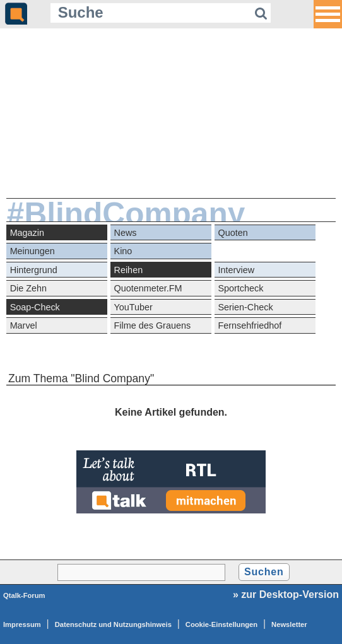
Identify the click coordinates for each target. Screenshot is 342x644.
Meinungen (32, 251)
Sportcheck (240, 288)
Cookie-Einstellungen (221, 624)
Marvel (24, 325)
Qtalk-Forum (24, 595)
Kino (123, 251)
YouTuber (133, 307)
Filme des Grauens (153, 325)
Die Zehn (28, 288)
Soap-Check (35, 307)
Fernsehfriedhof (250, 325)
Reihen (129, 270)
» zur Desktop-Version (286, 594)
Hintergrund (34, 270)
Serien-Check (245, 307)
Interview (236, 270)
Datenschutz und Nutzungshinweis (113, 624)
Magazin (27, 233)
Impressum (22, 624)
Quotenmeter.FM (148, 288)
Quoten (233, 233)
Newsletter (289, 624)
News (126, 233)
